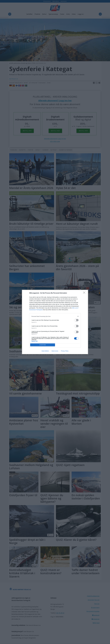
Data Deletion (45, 351)
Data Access (55, 351)
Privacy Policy (65, 351)
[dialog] (55, 322)
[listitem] (55, 316)
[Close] (85, 293)
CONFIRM (43, 345)
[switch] (76, 320)
